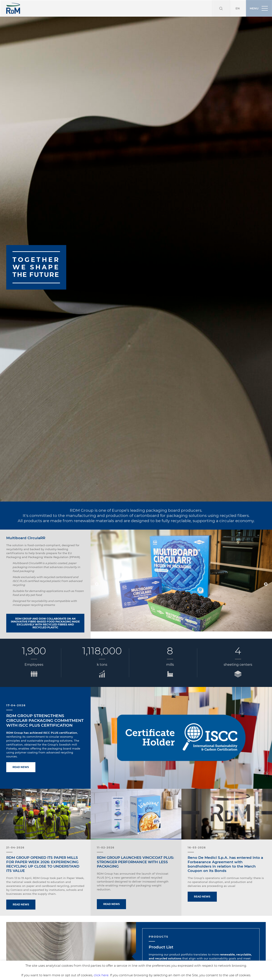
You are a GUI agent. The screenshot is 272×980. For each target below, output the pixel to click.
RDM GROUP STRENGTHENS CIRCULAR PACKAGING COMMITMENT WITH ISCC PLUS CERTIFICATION (45, 704)
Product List (161, 930)
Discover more (163, 956)
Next (266, 568)
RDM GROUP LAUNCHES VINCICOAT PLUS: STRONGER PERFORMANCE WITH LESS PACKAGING (135, 845)
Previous (97, 568)
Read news (21, 750)
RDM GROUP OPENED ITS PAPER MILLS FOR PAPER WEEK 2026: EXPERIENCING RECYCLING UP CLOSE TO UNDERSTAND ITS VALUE (43, 847)
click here (101, 975)
